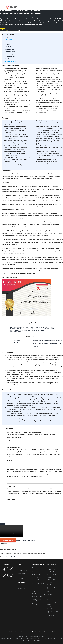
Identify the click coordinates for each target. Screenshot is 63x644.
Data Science (51, 585)
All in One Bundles (53, 572)
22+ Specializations (10, 42)
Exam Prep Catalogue (36, 604)
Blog (34, 591)
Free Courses (37, 574)
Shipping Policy (52, 631)
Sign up (20, 578)
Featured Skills (52, 574)
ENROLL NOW (8, 540)
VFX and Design (52, 602)
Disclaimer (23, 631)
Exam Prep (50, 609)
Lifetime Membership (51, 569)
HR (48, 597)
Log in (20, 576)
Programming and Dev (53, 588)
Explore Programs (38, 572)
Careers (20, 586)
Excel (49, 592)
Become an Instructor (21, 589)
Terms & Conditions (12, 631)
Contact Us (21, 573)
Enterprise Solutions (36, 569)
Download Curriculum (11, 61)
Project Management (51, 605)
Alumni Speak (22, 570)
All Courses (50, 615)
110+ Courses (9, 40)
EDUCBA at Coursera (36, 580)
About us (21, 568)
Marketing (50, 594)
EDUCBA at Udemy (38, 584)
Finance (49, 582)
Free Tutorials (37, 577)
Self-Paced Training (39, 594)
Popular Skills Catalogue (37, 600)
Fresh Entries (51, 580)
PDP (48, 599)
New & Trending (52, 577)
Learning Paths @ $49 (53, 612)
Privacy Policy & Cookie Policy (37, 631)
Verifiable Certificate (39, 597)
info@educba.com (14, 557)
